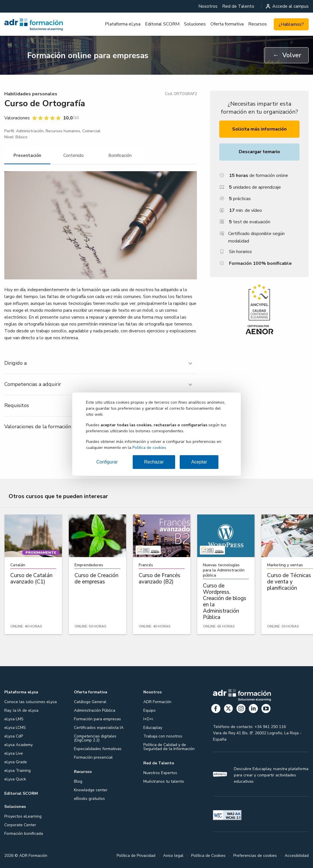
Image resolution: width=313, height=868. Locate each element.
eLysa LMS (14, 719)
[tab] (27, 156)
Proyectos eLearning (23, 816)
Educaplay (153, 728)
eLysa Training (17, 771)
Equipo (149, 710)
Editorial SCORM (162, 24)
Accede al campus (287, 6)
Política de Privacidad (136, 856)
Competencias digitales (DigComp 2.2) (95, 738)
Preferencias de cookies (255, 856)
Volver (287, 55)
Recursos (258, 24)
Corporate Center (20, 825)
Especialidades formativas (98, 749)
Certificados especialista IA (99, 728)
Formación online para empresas (88, 56)
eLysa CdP (14, 736)
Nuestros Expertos (160, 773)
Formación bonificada (24, 834)
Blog (78, 781)
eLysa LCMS (15, 728)
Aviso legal (173, 856)
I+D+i (148, 719)
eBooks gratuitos (89, 799)
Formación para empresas (97, 719)
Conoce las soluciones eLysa (31, 702)
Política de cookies (149, 448)
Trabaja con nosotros (163, 736)
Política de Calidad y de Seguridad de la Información (169, 747)
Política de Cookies (208, 856)
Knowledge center (91, 790)
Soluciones (195, 24)
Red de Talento (238, 6)
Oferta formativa (227, 24)
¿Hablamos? (291, 24)
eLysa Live (14, 753)
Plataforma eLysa (123, 24)
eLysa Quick (15, 779)
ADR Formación (157, 702)
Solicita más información (259, 129)
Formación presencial (93, 757)
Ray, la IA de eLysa (21, 710)
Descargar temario (259, 152)
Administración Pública (95, 710)
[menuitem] (208, 6)
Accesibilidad (297, 856)
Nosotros (208, 6)
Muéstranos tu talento (164, 781)
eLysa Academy (18, 745)
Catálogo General (90, 702)
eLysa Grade (16, 762)
